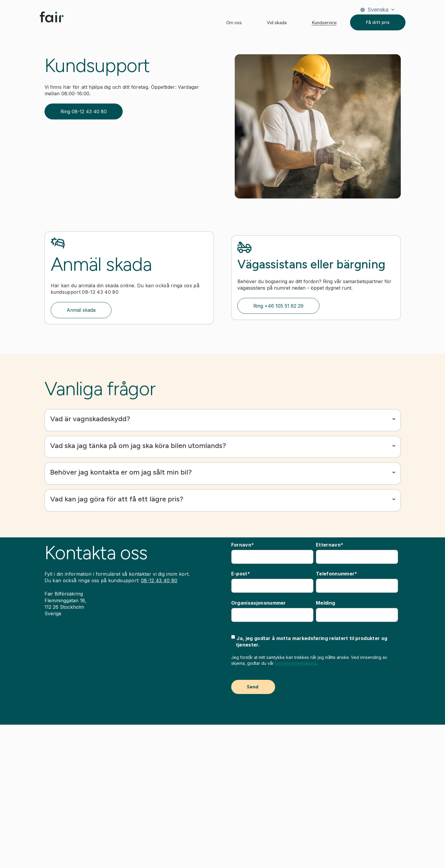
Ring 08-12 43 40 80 (84, 111)
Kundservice (324, 22)
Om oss (234, 22)
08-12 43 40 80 (159, 580)
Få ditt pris (378, 22)
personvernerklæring (295, 663)
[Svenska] (377, 10)
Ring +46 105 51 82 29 (278, 306)
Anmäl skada (81, 310)
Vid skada (277, 22)
